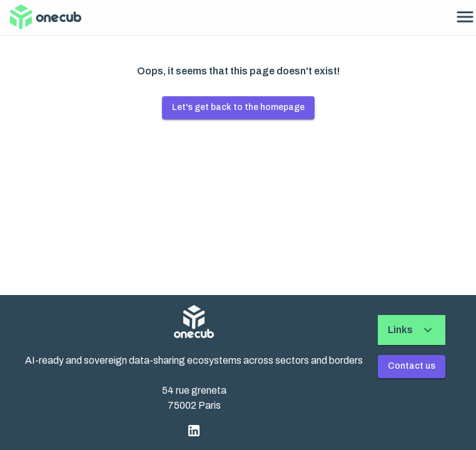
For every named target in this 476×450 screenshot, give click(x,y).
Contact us (412, 366)
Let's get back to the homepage (238, 107)
